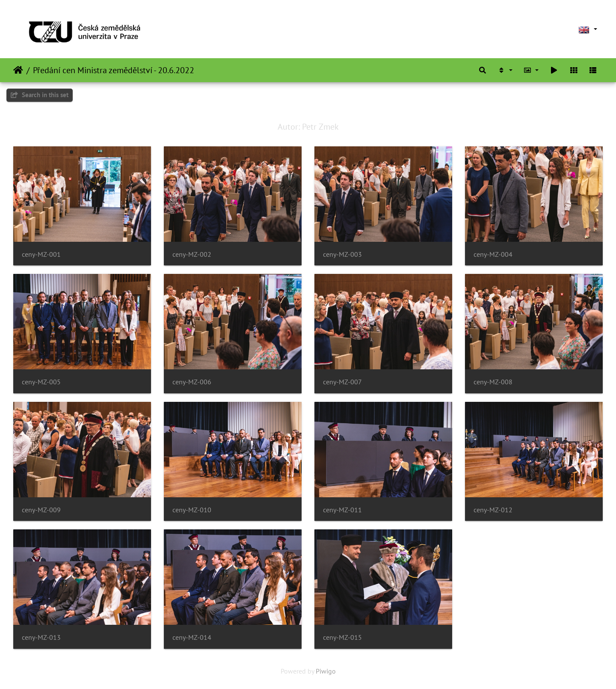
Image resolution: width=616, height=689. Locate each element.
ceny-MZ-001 (41, 254)
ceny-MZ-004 (493, 254)
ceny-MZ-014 (192, 637)
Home (18, 70)
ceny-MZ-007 (342, 382)
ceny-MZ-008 (493, 382)
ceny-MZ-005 (41, 382)
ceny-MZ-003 (342, 254)
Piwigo (326, 671)
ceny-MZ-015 (342, 637)
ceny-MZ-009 (41, 510)
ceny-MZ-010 (192, 510)
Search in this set (40, 95)
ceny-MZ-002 (192, 254)
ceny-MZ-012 (493, 510)
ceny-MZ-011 (342, 510)
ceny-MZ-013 (41, 637)
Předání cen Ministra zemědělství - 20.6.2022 (114, 70)
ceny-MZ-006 (192, 382)
